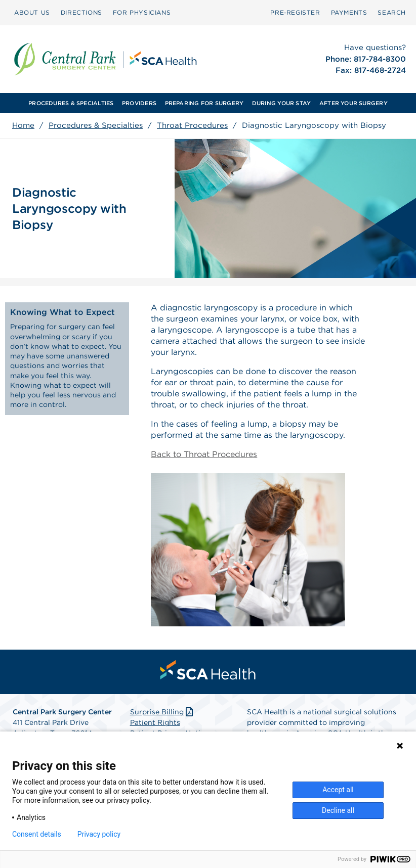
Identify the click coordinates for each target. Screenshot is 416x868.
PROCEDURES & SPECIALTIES (71, 103)
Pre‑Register (295, 12)
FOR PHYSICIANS (142, 12)
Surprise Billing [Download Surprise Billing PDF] (163, 712)
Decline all (338, 810)
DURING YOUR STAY (282, 103)
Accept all (338, 790)
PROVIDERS (139, 103)
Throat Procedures (192, 125)
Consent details (37, 834)
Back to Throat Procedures (204, 454)
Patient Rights (155, 722)
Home (23, 125)
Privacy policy (99, 834)
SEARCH (392, 12)
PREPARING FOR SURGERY (204, 103)
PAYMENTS (349, 12)
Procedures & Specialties (96, 125)
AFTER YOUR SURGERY (353, 103)
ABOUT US (32, 12)
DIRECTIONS (81, 12)
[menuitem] (32, 13)
